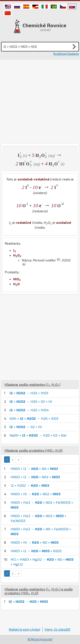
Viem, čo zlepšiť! (57, 629)
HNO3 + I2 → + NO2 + (35, 477)
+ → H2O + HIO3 (29, 393)
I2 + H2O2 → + (30, 485)
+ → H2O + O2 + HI (31, 401)
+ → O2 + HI (26, 427)
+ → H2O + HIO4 (29, 410)
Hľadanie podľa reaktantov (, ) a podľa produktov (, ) (39, 591)
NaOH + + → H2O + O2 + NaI (38, 435)
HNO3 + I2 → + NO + (34, 469)
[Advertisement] (40, 101)
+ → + (28, 601)
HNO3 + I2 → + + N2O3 (36, 551)
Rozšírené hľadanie (66, 54)
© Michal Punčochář (40, 639)
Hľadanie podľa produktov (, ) (33, 450)
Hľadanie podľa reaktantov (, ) (32, 384)
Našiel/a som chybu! (25, 629)
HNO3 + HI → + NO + (35, 542)
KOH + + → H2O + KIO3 (34, 418)
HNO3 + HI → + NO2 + (36, 494)
